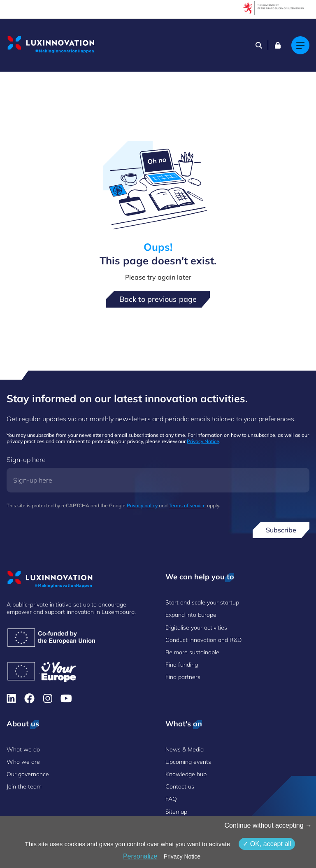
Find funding (182, 665)
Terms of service (187, 505)
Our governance (28, 774)
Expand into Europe (191, 615)
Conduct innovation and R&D (203, 640)
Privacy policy (142, 505)
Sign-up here (26, 460)
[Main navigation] (300, 45)
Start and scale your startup (202, 602)
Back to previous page (158, 299)
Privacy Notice (203, 441)
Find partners (183, 677)
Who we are (23, 762)
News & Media (185, 749)
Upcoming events (188, 762)
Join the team (24, 786)
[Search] (259, 45)
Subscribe (281, 530)
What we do (23, 749)
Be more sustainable (192, 652)
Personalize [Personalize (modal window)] (140, 856)
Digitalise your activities (196, 628)
